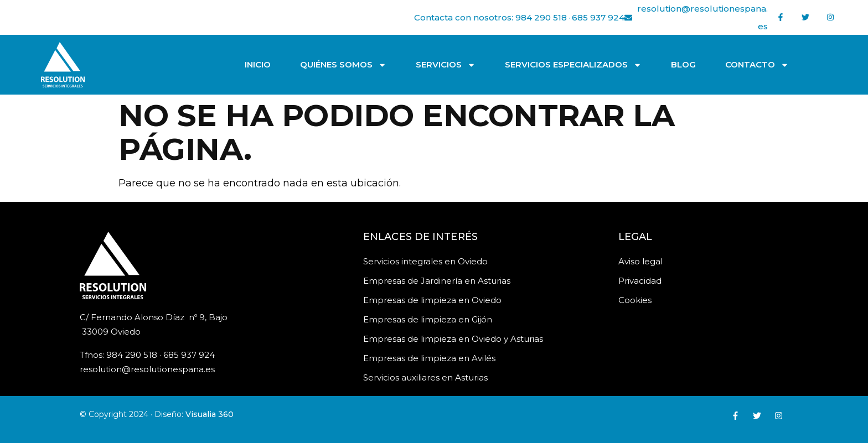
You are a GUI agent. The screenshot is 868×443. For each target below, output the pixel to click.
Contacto (757, 65)
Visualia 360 (210, 414)
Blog (683, 64)
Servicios (446, 65)
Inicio (258, 64)
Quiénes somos (343, 65)
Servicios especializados (573, 65)
